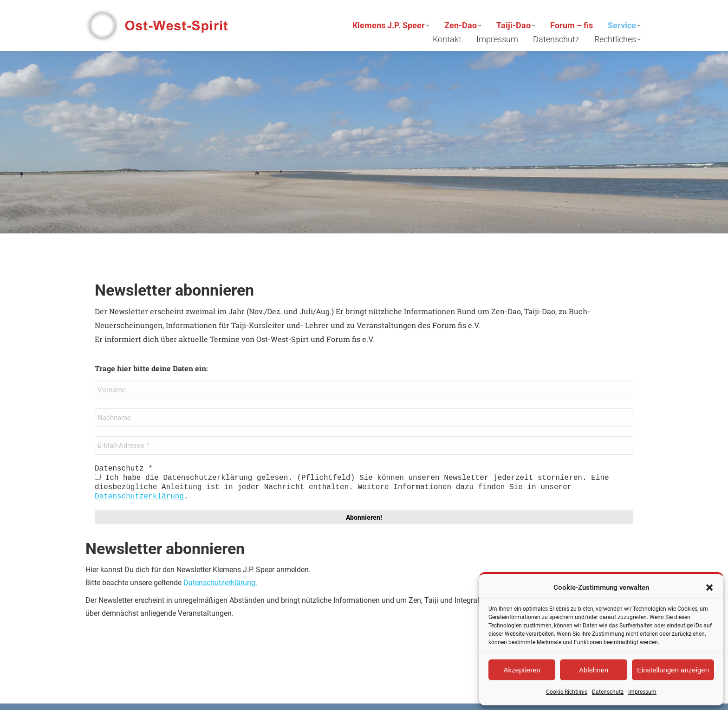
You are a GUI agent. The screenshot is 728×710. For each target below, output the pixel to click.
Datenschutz (608, 692)
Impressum (642, 692)
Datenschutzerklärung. (220, 583)
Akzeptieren (522, 670)
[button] (709, 587)
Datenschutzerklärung (139, 497)
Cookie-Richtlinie (567, 692)
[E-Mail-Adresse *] (364, 445)
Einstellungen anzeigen (673, 670)
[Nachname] (364, 418)
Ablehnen (594, 670)
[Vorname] (364, 390)
